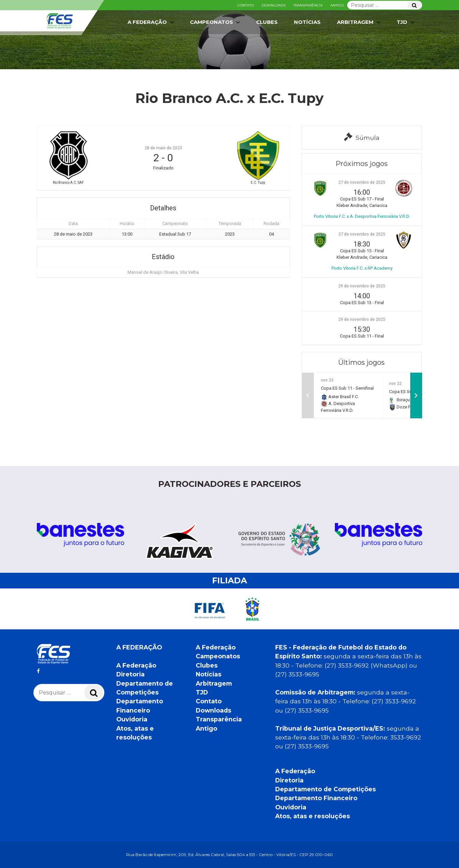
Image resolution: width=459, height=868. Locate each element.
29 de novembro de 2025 (362, 286)
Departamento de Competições (325, 789)
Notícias (307, 22)
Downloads (273, 5)
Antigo (337, 5)
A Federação (151, 22)
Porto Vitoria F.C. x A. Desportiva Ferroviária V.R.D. (362, 216)
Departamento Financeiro (316, 798)
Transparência (308, 5)
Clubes (267, 22)
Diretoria (130, 674)
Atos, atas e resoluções (313, 816)
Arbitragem (359, 22)
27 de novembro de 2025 (362, 182)
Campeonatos (216, 22)
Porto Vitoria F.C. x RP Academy (362, 268)
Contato (246, 5)
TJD (406, 22)
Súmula (362, 137)
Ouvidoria (132, 719)
